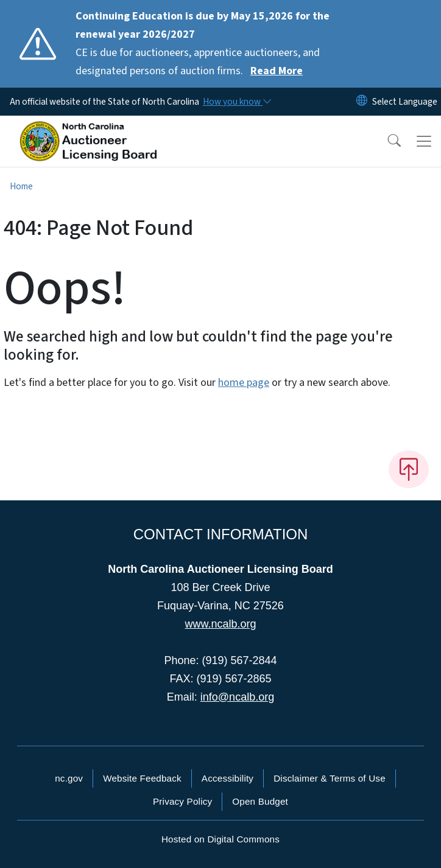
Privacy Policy (182, 801)
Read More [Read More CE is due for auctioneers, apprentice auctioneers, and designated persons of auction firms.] (277, 71)
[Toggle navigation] (424, 141)
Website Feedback (142, 778)
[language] (405, 102)
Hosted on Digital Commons (220, 839)
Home (21, 186)
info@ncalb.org (237, 697)
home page (244, 383)
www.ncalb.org (220, 624)
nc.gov (69, 778)
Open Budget (260, 801)
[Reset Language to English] (362, 102)
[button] (386, 141)
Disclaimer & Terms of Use (330, 778)
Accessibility (228, 778)
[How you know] (236, 102)
